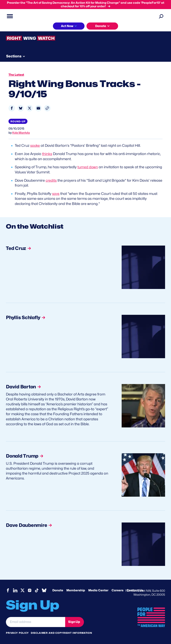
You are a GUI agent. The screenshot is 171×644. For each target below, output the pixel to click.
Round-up (18, 121)
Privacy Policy (17, 632)
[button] (47, 108)
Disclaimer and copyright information (62, 632)
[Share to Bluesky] (21, 108)
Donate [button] (101, 26)
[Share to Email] (38, 108)
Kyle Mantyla (21, 133)
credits (51, 180)
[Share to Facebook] (12, 108)
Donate (58, 590)
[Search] (161, 16)
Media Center (98, 590)
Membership (76, 590)
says (56, 193)
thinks (47, 154)
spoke (35, 145)
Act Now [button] (67, 26)
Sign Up (74, 621)
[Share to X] (30, 108)
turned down (88, 167)
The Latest (16, 75)
